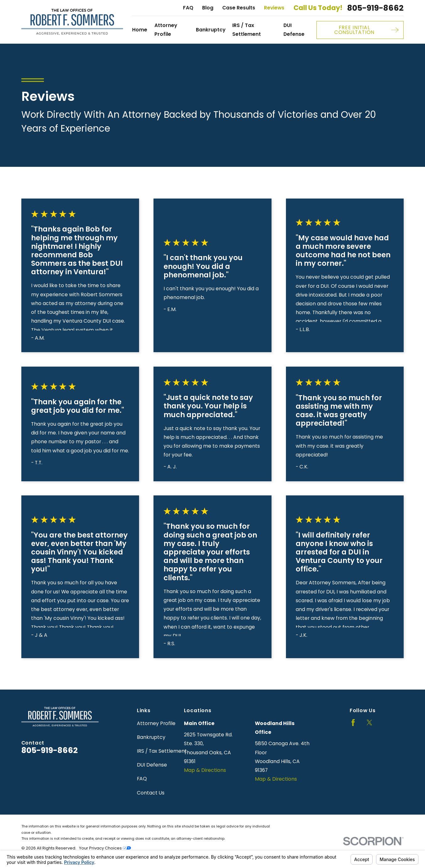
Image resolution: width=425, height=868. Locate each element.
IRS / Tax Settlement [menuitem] (247, 30)
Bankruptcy (151, 737)
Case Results (239, 8)
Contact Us (151, 793)
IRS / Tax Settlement (162, 751)
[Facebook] (353, 723)
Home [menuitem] (140, 30)
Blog (208, 8)
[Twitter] (369, 723)
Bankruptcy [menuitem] (211, 30)
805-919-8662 (375, 8)
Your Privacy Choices (105, 848)
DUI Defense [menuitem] (294, 30)
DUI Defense (152, 765)
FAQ (188, 8)
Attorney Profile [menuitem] (166, 30)
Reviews (274, 8)
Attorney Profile (156, 723)
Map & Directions (205, 770)
